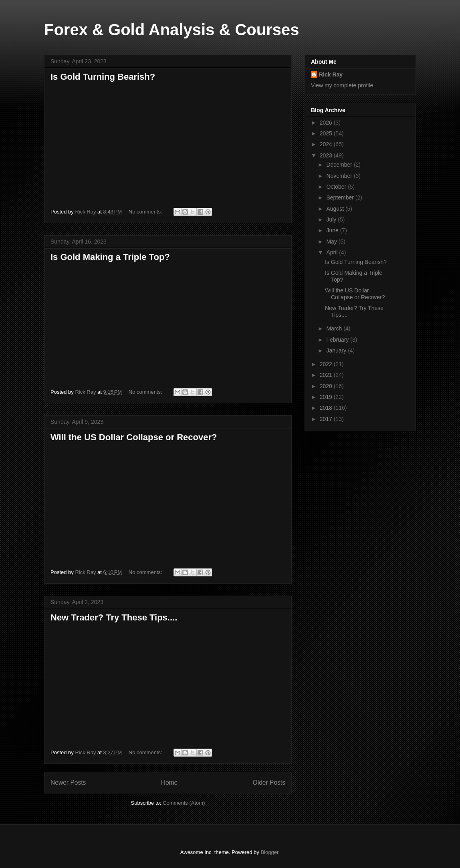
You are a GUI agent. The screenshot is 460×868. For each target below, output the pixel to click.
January (337, 350)
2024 (327, 144)
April (333, 252)
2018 (327, 408)
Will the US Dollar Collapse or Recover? (134, 437)
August (336, 209)
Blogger (269, 852)
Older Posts (269, 782)
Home (169, 782)
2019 (327, 397)
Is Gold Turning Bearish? (103, 77)
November (340, 176)
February (338, 340)
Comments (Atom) (184, 803)
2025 (327, 133)
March (335, 328)
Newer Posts (68, 782)
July (332, 220)
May (332, 242)
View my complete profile (342, 85)
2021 (327, 375)
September (341, 197)
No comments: (146, 212)
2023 (327, 155)
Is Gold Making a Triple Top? (110, 257)
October (337, 187)
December (340, 165)
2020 (327, 386)
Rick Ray (331, 75)
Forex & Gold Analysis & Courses (171, 30)
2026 (327, 123)
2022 (327, 364)
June (333, 230)
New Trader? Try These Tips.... (114, 617)
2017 (327, 419)
